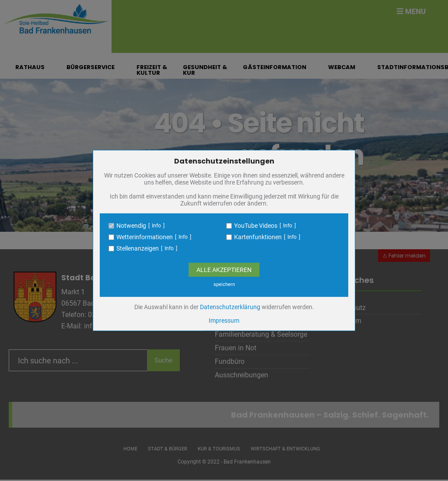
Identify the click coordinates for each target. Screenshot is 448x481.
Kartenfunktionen (258, 237)
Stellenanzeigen (138, 248)
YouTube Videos (256, 226)
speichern (224, 284)
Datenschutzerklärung (230, 307)
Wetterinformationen (145, 237)
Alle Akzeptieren (224, 270)
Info (156, 226)
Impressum (224, 321)
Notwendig (131, 226)
